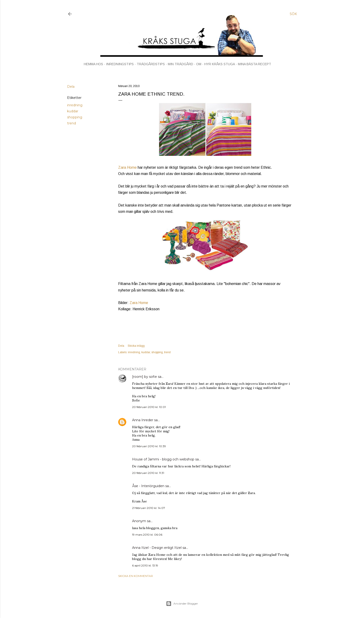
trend (71, 123)
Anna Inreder (143, 420)
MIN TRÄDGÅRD (180, 64)
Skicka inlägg (136, 346)
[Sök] (293, 14)
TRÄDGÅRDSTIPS (151, 64)
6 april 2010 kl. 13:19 (145, 565)
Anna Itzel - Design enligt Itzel (157, 548)
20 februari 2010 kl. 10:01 (149, 407)
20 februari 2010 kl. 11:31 (148, 473)
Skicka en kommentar (136, 576)
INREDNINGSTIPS (120, 64)
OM (199, 64)
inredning (75, 105)
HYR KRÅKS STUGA (220, 64)
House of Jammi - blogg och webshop (163, 459)
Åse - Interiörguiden (148, 486)
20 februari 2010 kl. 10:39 (149, 446)
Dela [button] (71, 87)
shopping (75, 117)
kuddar (73, 111)
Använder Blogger (182, 604)
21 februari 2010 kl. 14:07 (149, 508)
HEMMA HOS (93, 64)
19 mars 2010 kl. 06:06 (147, 535)
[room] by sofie (145, 377)
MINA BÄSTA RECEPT (255, 64)
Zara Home (127, 167)
